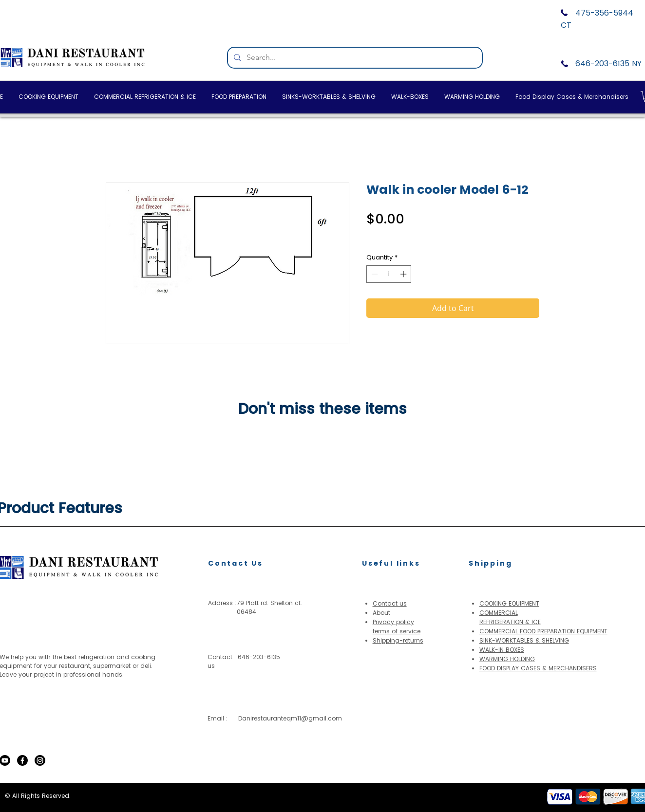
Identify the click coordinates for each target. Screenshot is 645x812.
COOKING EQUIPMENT (509, 603)
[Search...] (354, 58)
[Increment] (404, 274)
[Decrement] (374, 274)
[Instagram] (40, 760)
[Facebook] (22, 760)
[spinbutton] (389, 274)
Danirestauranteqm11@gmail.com (290, 718)
